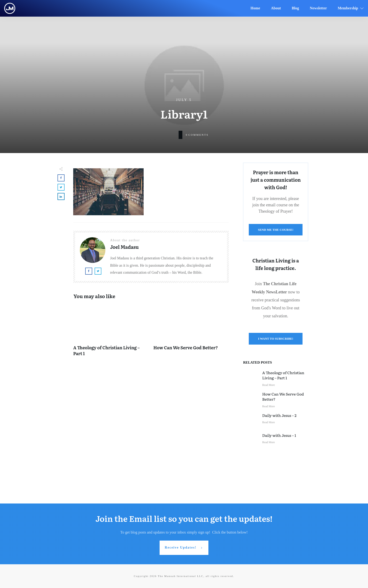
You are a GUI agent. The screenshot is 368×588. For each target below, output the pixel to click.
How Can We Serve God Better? (191, 333)
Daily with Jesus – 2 (279, 415)
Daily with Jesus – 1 (279, 435)
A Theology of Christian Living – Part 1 (111, 333)
